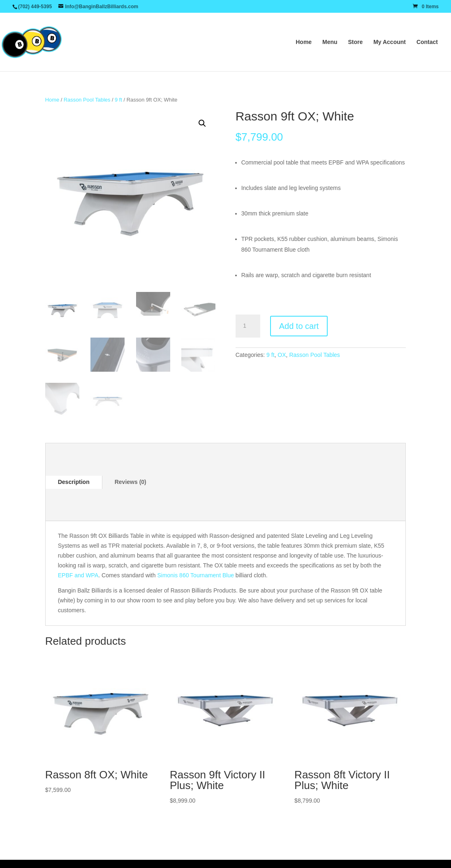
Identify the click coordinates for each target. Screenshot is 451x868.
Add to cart (299, 326)
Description (74, 482)
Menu (330, 42)
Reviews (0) (131, 482)
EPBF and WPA (78, 575)
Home (304, 42)
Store (355, 42)
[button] (202, 123)
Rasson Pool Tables (87, 100)
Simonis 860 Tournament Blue (195, 575)
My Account (390, 42)
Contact (427, 42)
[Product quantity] (248, 326)
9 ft (118, 100)
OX (282, 355)
